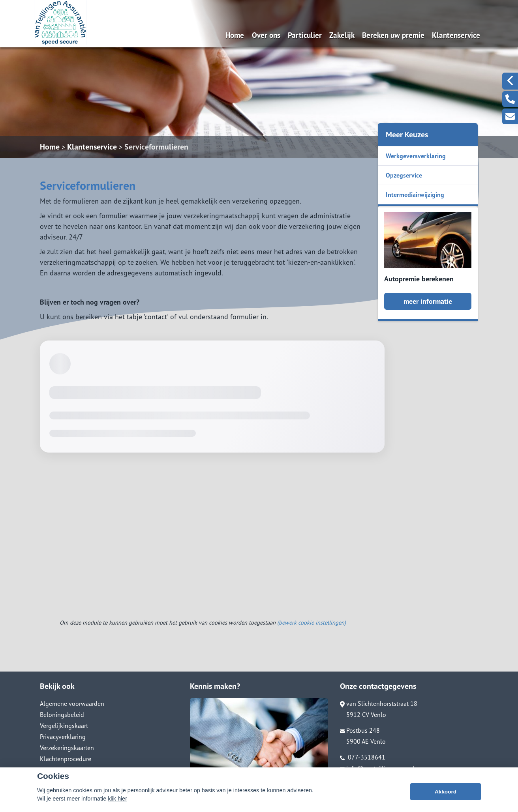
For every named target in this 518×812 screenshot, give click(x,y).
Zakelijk (342, 35)
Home (235, 35)
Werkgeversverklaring (416, 156)
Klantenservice (456, 35)
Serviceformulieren (156, 147)
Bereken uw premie (393, 35)
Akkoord (446, 800)
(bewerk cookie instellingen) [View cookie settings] (312, 622)
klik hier (117, 807)
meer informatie (428, 301)
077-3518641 (363, 757)
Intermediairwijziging (415, 195)
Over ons (266, 35)
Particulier (305, 35)
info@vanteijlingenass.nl (377, 768)
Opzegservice (404, 175)
